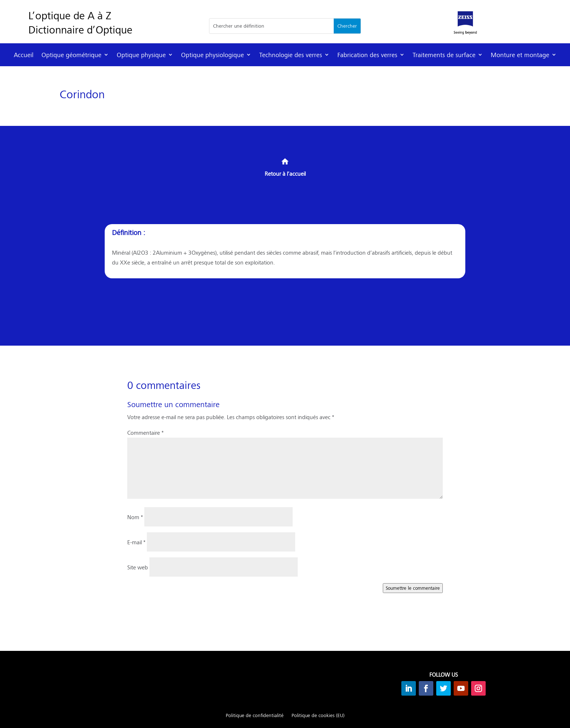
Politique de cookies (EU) (318, 716)
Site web (138, 567)
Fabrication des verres (367, 55)
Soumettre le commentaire (413, 588)
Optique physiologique (212, 55)
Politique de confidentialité (255, 716)
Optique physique (141, 55)
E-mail (136, 542)
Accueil (24, 55)
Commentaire (145, 432)
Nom (135, 517)
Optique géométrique (71, 55)
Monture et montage (520, 55)
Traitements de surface (444, 55)
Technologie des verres (291, 55)
